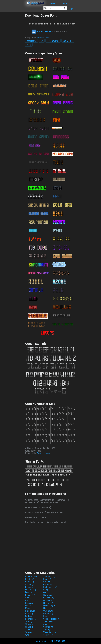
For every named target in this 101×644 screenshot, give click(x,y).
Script (29, 622)
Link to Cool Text (57, 641)
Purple (48, 614)
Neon (47, 608)
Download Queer (42, 31)
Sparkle (48, 627)
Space (29, 627)
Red (29, 616)
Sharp (29, 624)
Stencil (30, 630)
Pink (29, 614)
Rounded (31, 619)
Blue (47, 579)
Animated (49, 576)
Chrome (49, 584)
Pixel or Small (53, 41)
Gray (29, 600)
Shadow (49, 622)
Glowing (49, 595)
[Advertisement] (12, 53)
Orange (30, 611)
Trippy (29, 632)
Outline (48, 611)
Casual (30, 584)
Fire (46, 590)
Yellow (48, 635)
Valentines (50, 632)
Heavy (30, 603)
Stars (29, 45)
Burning (48, 582)
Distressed (50, 587)
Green (48, 600)
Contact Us (41, 641)
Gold (29, 598)
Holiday (48, 603)
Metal (29, 608)
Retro (47, 616)
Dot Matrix (68, 41)
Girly (47, 592)
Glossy (30, 595)
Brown (29, 582)
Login (71, 9)
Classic (30, 587)
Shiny (47, 624)
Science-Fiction (52, 619)
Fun (42, 41)
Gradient (49, 598)
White (29, 635)
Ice (28, 606)
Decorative (31, 41)
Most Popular (31, 576)
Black (30, 579)
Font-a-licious (43, 37)
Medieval (49, 606)
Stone (47, 630)
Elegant (30, 590)
